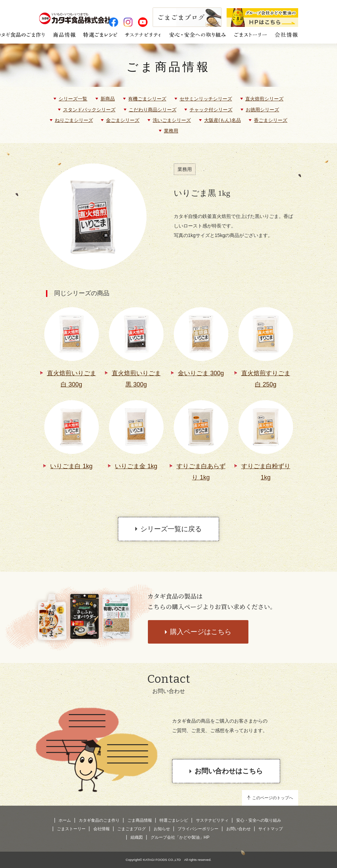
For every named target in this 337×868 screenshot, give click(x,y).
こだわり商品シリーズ (153, 110)
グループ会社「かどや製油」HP (180, 837)
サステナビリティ (212, 820)
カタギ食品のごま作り (99, 820)
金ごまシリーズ (123, 120)
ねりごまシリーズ (74, 120)
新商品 (108, 99)
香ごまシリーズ (271, 120)
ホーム (65, 820)
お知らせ (162, 829)
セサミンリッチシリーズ (206, 99)
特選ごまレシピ (174, 820)
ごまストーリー (71, 829)
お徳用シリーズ (262, 110)
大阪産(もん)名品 (222, 120)
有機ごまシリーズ (147, 99)
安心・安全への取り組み (259, 820)
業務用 (171, 131)
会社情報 (102, 829)
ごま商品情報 (168, 67)
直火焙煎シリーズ (264, 99)
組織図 (137, 837)
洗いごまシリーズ (172, 120)
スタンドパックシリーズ (89, 110)
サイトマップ (271, 829)
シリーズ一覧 (73, 99)
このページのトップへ (273, 798)
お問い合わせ (239, 829)
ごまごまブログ (132, 829)
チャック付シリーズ (211, 110)
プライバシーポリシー (198, 829)
